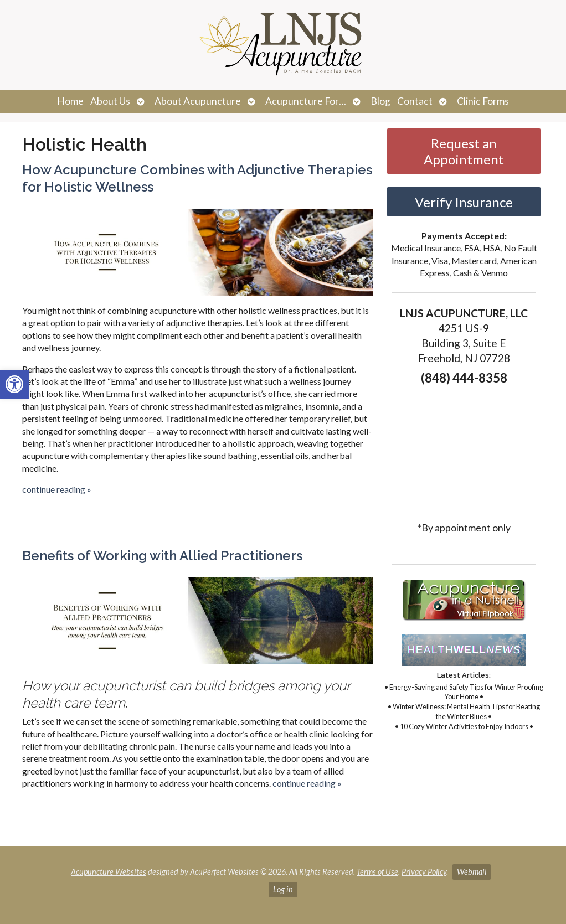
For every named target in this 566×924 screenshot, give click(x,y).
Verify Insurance (464, 202)
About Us (110, 101)
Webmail (472, 872)
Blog (380, 101)
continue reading (57, 489)
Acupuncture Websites (109, 872)
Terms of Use (377, 872)
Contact (415, 101)
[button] (14, 384)
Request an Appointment (464, 151)
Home (70, 101)
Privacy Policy (424, 872)
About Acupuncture (198, 101)
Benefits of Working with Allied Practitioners (162, 556)
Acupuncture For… (306, 101)
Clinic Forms (483, 101)
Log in (283, 889)
